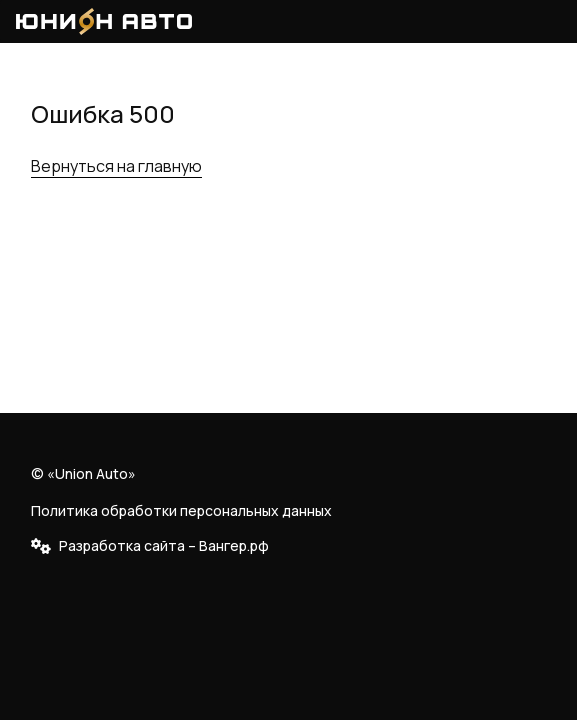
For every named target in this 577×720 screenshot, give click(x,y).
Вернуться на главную (116, 166)
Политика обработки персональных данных (181, 510)
